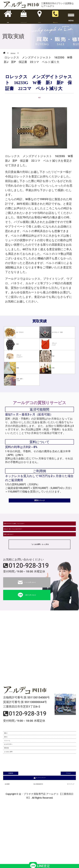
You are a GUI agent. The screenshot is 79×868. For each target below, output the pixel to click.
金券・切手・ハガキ (19, 380)
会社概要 (10, 838)
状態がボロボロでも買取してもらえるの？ (31, 534)
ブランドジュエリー (18, 356)
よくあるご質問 (15, 803)
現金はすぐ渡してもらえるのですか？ (29, 545)
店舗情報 (21, 822)
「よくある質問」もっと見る (39, 568)
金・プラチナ (19, 332)
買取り (9, 760)
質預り (9, 769)
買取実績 (11, 795)
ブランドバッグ (52, 344)
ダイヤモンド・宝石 (56, 332)
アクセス (58, 822)
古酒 (49, 368)
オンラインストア (39, 830)
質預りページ (39, 505)
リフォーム (12, 777)
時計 (13, 344)
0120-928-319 (29, 590)
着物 (13, 368)
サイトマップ (65, 838)
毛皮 (49, 356)
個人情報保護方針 (36, 838)
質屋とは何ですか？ (17, 556)
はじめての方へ (15, 786)
